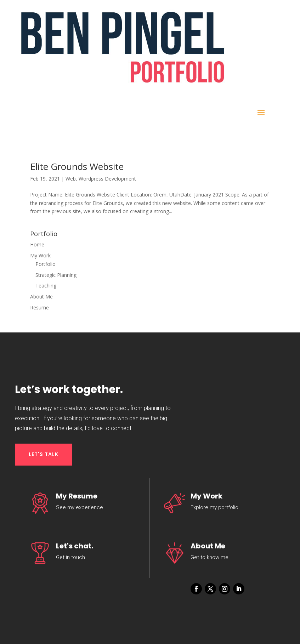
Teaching (46, 286)
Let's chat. (75, 546)
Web (71, 179)
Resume (39, 307)
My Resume (77, 496)
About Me (41, 297)
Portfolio (46, 264)
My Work (40, 255)
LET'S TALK (44, 454)
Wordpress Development (107, 179)
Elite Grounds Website (77, 166)
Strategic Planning (56, 275)
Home (37, 244)
